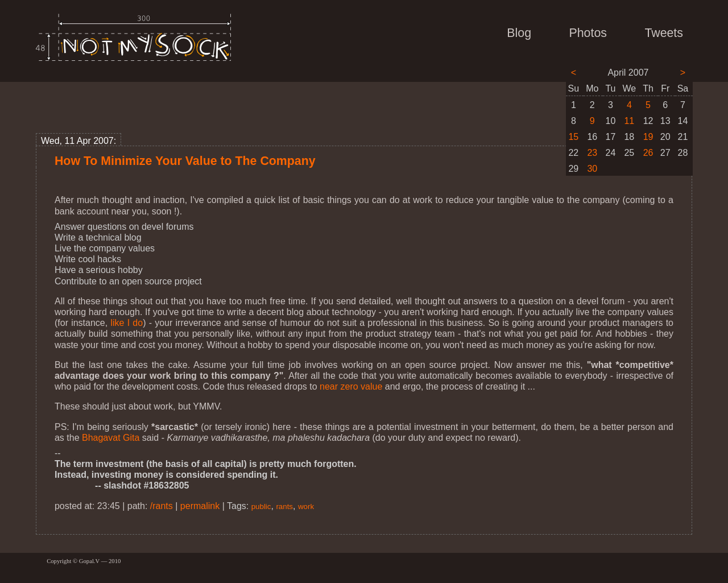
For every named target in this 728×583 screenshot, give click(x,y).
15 (573, 137)
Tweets (664, 33)
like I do (127, 323)
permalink (200, 506)
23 (592, 153)
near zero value (351, 386)
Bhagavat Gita (111, 438)
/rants (162, 506)
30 (592, 169)
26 (648, 153)
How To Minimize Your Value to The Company (185, 161)
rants (284, 506)
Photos (588, 33)
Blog (519, 33)
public (261, 506)
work (306, 506)
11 (629, 121)
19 (648, 137)
